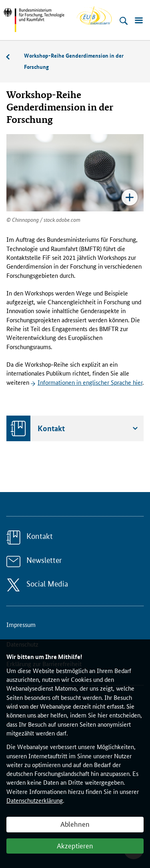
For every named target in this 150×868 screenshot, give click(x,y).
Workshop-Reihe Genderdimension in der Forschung (74, 61)
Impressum (21, 624)
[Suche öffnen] (124, 21)
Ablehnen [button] (75, 824)
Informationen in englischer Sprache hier (90, 382)
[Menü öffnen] (139, 21)
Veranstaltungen (12, 57)
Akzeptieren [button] (75, 845)
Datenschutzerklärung (35, 800)
